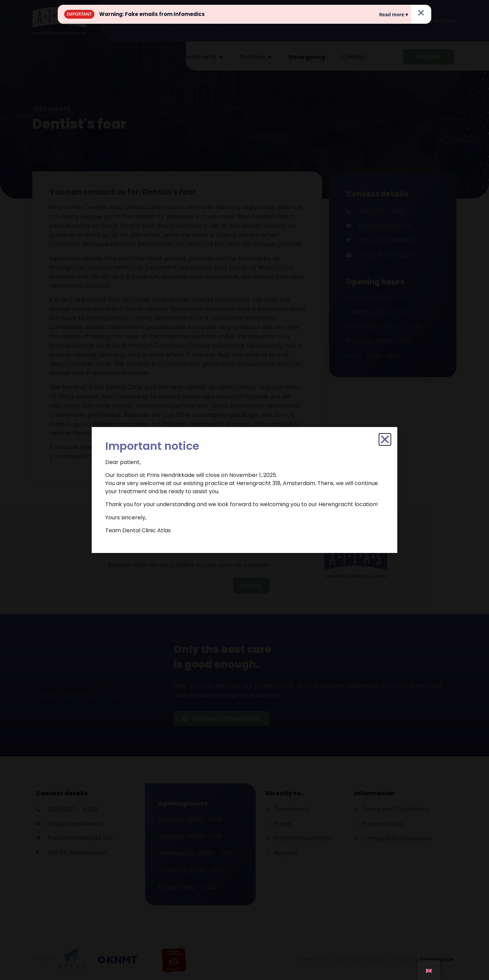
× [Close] (421, 13)
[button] (385, 439)
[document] (244, 490)
